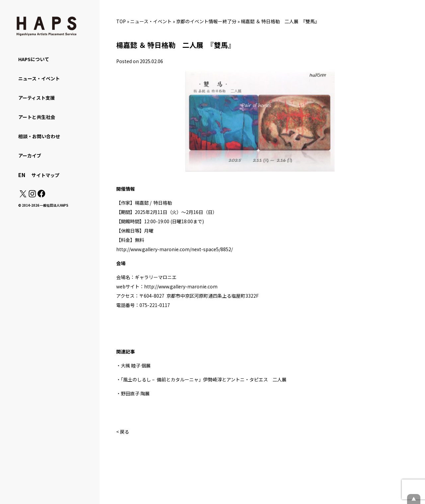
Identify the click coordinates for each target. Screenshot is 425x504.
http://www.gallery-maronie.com (181, 286)
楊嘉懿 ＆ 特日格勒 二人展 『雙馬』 (280, 21)
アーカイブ (30, 155)
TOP (121, 21)
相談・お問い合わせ (39, 136)
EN (22, 175)
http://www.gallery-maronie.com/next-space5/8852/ (174, 249)
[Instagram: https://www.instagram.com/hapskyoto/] (32, 195)
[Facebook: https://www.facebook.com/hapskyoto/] (41, 195)
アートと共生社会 (37, 117)
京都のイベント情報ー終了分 (206, 21)
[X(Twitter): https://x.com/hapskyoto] (23, 195)
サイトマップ (45, 175)
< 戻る (123, 432)
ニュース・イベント (151, 21)
